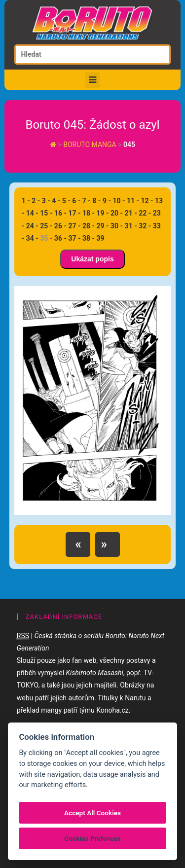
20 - (117, 213)
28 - (89, 226)
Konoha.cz (112, 710)
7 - (87, 201)
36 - (60, 238)
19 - (103, 213)
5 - (66, 201)
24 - (32, 226)
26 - (60, 226)
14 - (32, 213)
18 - (89, 213)
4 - (56, 201)
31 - (131, 226)
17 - (74, 213)
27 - (74, 226)
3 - (46, 201)
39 (101, 238)
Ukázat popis (92, 259)
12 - (147, 201)
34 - (32, 238)
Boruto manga (91, 145)
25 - (46, 226)
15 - (46, 213)
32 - (145, 226)
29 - (103, 226)
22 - (145, 213)
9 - (107, 201)
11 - (133, 201)
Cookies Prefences (92, 838)
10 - (119, 201)
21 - (131, 213)
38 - (89, 238)
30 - (117, 226)
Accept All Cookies (92, 813)
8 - (96, 201)
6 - (76, 201)
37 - (74, 238)
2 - (36, 201)
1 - (26, 201)
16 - (60, 213)
